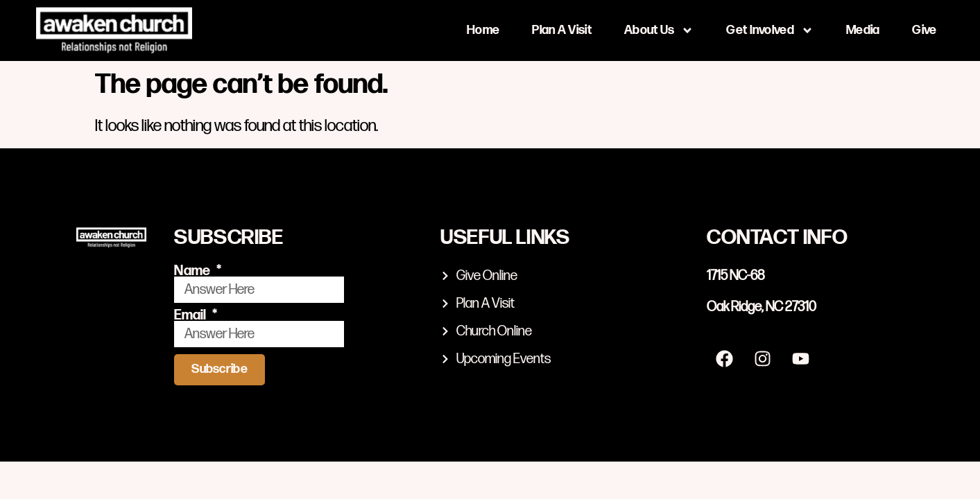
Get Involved (770, 30)
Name (194, 271)
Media (863, 30)
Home (483, 30)
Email (192, 315)
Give (924, 30)
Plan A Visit (562, 30)
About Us (659, 30)
